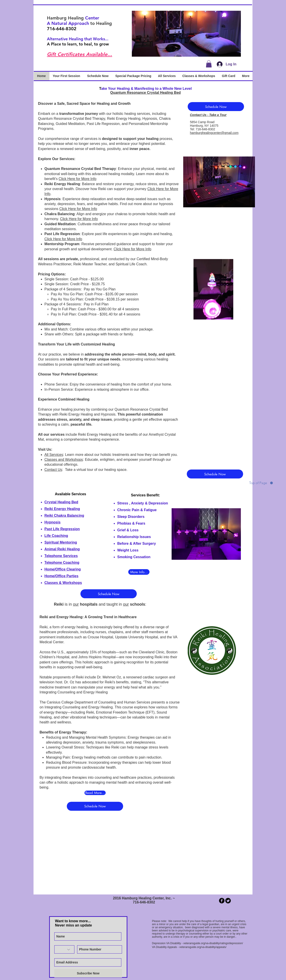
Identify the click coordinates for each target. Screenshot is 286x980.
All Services (54, 455)
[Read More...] (95, 793)
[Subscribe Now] (88, 973)
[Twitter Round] (228, 901)
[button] (186, 34)
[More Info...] (139, 572)
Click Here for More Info (77, 179)
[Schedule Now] (216, 107)
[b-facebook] (222, 901)
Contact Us (53, 470)
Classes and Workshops (64, 460)
